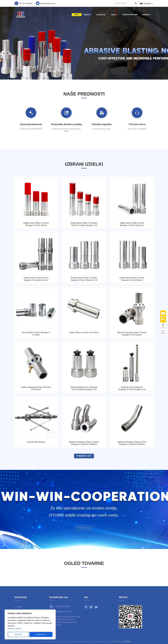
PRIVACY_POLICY (15, 629)
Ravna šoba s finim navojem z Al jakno (36, 334)
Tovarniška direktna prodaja (66, 124)
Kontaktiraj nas (130, 15)
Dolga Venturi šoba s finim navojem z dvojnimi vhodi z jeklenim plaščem (36, 279)
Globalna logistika (102, 124)
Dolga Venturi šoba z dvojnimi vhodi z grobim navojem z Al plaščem (84, 224)
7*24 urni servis (137, 124)
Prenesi (147, 15)
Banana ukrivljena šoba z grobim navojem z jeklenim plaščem (84, 443)
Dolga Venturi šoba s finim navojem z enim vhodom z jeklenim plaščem (132, 224)
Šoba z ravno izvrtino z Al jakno (84, 332)
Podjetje (102, 15)
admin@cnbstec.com (64, 612)
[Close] (53, 612)
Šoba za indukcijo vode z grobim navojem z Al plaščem (132, 334)
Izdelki (88, 15)
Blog (114, 15)
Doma (77, 15)
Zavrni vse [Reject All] (18, 634)
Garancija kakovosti (31, 124)
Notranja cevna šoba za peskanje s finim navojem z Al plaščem (132, 388)
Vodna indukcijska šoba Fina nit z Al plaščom (36, 388)
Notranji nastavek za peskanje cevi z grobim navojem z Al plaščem (84, 388)
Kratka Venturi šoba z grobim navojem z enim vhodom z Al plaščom (84, 279)
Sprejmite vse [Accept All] (41, 634)
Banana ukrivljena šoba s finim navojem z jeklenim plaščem (132, 443)
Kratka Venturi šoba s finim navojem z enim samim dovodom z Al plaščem (132, 279)
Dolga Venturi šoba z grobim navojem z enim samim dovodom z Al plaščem (36, 224)
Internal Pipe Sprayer (36, 442)
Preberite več (84, 456)
